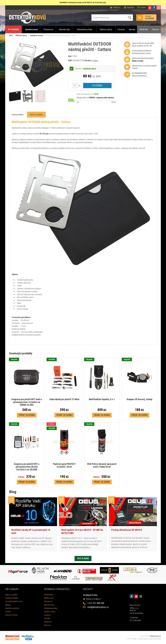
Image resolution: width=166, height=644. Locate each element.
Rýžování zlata (64, 29)
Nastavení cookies (11, 615)
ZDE (104, 3)
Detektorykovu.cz (155, 636)
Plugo (135, 639)
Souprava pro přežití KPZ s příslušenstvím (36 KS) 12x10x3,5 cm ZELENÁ (27, 467)
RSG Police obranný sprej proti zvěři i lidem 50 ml (102, 465)
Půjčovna (156, 29)
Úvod (11, 36)
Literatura (121, 29)
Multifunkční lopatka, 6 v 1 (102, 399)
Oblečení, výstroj (106, 29)
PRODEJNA (143, 29)
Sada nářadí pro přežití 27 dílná (64, 399)
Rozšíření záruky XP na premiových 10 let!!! (31, 531)
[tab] (18, 115)
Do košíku (97, 85)
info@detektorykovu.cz (98, 607)
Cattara (95, 61)
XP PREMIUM (13, 29)
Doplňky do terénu (36, 36)
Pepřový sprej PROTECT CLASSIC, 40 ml (64, 465)
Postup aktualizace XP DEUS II (127, 530)
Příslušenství (48, 29)
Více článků (83, 558)
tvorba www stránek (155, 639)
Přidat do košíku (27, 415)
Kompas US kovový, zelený (139, 399)
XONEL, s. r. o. (134, 608)
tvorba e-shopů (143, 639)
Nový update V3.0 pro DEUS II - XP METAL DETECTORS (82, 531)
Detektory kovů (31, 29)
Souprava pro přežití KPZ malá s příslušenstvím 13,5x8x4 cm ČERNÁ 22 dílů (27, 402)
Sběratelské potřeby (85, 29)
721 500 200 (96, 603)
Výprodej (132, 29)
